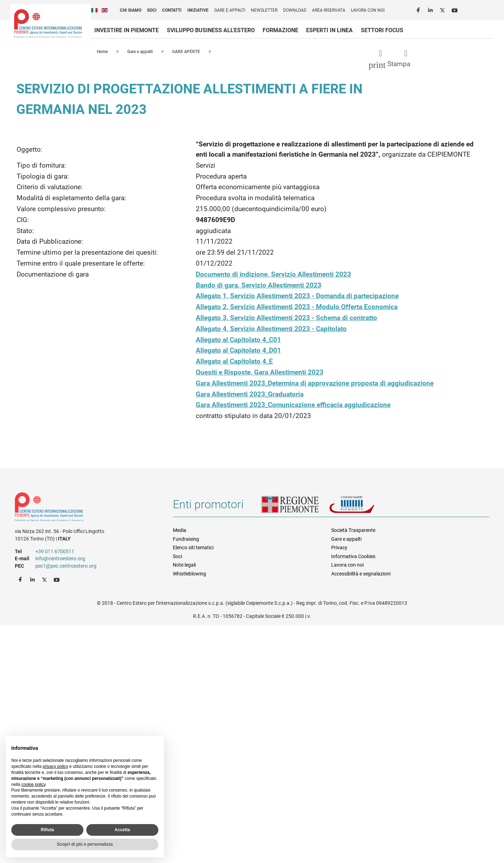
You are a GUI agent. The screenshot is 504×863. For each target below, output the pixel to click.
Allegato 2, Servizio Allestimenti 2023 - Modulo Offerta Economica (297, 306)
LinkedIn (431, 9)
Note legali (184, 564)
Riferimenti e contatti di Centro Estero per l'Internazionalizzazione (86, 508)
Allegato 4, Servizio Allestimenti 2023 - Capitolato (271, 328)
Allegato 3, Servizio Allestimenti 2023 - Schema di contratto (286, 317)
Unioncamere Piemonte (362, 507)
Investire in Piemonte (127, 30)
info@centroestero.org (60, 558)
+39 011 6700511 (55, 551)
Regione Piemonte (295, 507)
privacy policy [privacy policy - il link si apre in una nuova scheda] (55, 766)
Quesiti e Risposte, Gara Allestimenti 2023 (260, 372)
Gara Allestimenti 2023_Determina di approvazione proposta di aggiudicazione (315, 383)
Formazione (280, 30)
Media (180, 530)
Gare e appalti (230, 10)
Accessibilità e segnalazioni (361, 573)
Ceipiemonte (48, 23)
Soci (152, 10)
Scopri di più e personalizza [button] (85, 844)
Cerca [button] (491, 11)
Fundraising (186, 539)
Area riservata (329, 10)
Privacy (339, 547)
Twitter (443, 9)
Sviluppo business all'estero (211, 30)
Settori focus (382, 30)
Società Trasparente (353, 530)
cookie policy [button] (34, 784)
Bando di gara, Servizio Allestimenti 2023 (259, 285)
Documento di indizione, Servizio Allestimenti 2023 (273, 274)
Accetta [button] (122, 830)
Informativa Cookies (353, 556)
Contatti (172, 10)
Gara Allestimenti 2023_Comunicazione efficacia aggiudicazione (293, 404)
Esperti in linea (329, 30)
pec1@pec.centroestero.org (66, 566)
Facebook (419, 9)
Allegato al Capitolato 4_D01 (238, 350)
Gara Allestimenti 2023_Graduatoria (250, 394)
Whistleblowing (189, 573)
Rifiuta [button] (47, 830)
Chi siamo (131, 10)
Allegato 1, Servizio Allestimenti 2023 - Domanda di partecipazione (297, 296)
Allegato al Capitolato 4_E (234, 361)
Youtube (455, 9)
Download (295, 10)
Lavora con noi (368, 10)
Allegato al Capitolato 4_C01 (238, 339)
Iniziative (198, 10)
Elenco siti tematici (193, 547)
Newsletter (264, 10)
